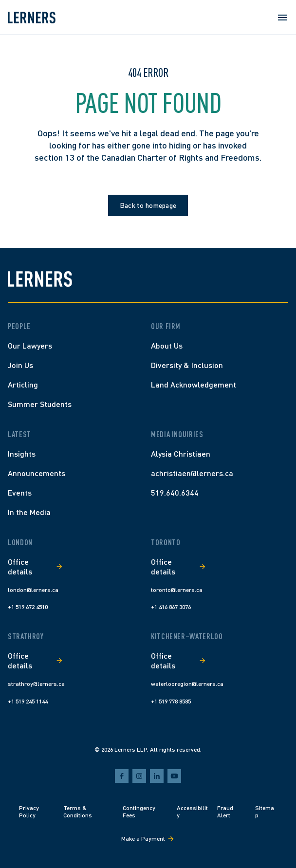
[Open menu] (282, 18)
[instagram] (139, 776)
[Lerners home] (32, 18)
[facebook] (122, 776)
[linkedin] (157, 776)
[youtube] (174, 776)
